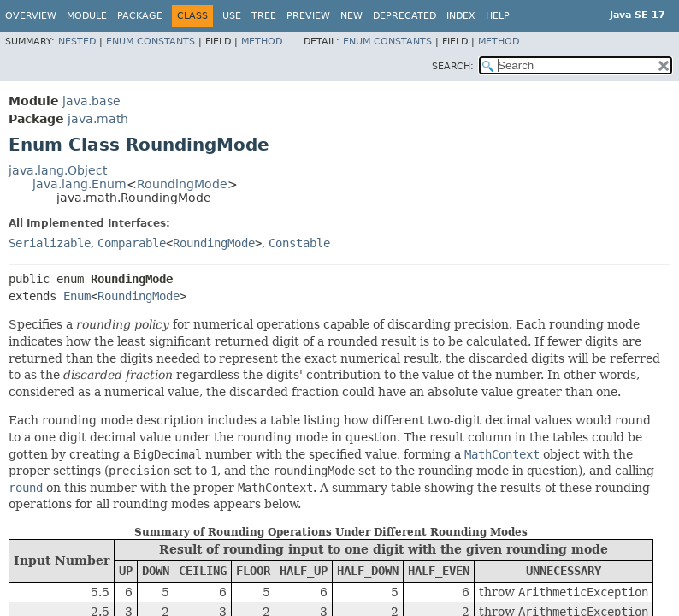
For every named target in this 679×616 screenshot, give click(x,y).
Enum (77, 296)
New (351, 16)
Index (461, 16)
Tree (264, 16)
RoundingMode (182, 184)
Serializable (50, 243)
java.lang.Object (58, 170)
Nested (77, 41)
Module (87, 16)
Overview (31, 16)
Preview (308, 16)
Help (498, 16)
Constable (299, 243)
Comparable (132, 243)
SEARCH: (453, 66)
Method (262, 41)
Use (232, 16)
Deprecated (404, 16)
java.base (92, 101)
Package (140, 16)
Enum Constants (151, 41)
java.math (98, 119)
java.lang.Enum (80, 184)
